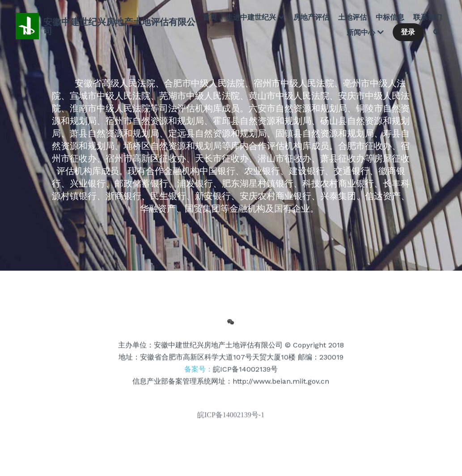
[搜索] (437, 32)
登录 (408, 32)
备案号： (231, 372)
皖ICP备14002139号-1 (231, 417)
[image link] (27, 25)
